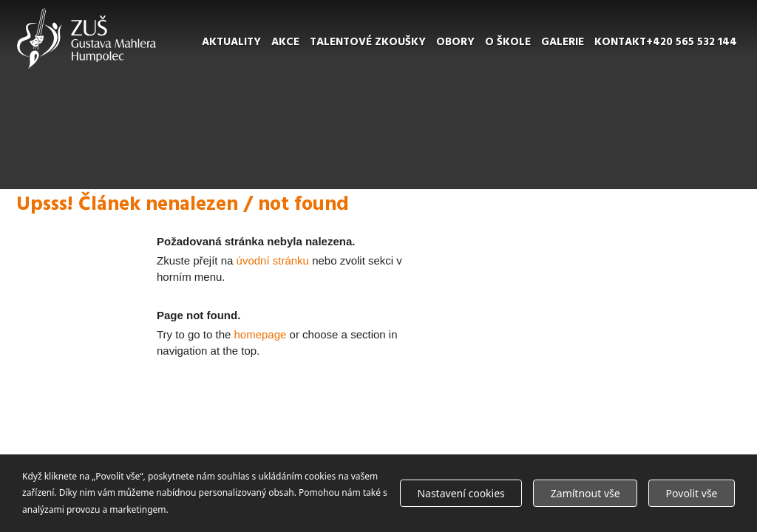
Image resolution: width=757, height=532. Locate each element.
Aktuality (231, 42)
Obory (455, 42)
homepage (261, 334)
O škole (508, 42)
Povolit (692, 493)
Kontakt (620, 42)
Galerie (563, 42)
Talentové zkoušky (368, 42)
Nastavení (461, 493)
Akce (285, 42)
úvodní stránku (273, 260)
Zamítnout (585, 493)
